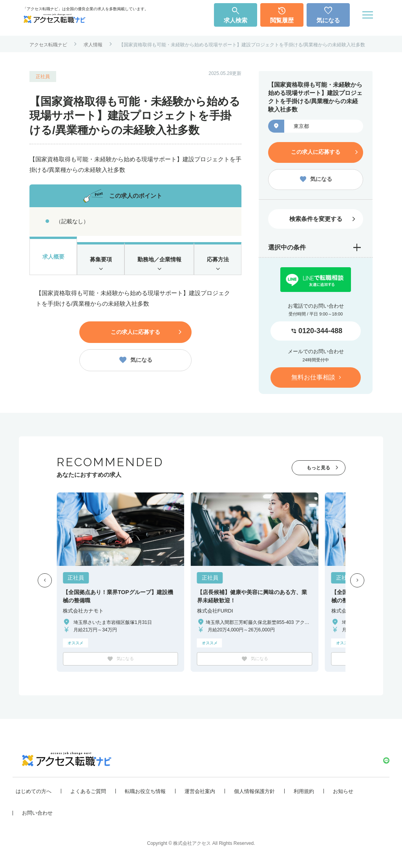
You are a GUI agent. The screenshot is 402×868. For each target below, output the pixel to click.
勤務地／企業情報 (159, 263)
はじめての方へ (34, 792)
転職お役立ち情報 (145, 792)
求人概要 (53, 258)
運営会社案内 (200, 792)
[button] (45, 578)
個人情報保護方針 (254, 792)
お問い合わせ (37, 814)
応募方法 (218, 263)
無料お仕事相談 (313, 375)
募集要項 (100, 263)
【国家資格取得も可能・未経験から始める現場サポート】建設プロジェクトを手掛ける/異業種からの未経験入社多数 (242, 45)
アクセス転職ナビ (48, 45)
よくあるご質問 (88, 792)
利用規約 (304, 792)
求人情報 (93, 45)
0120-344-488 (320, 329)
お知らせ (343, 792)
